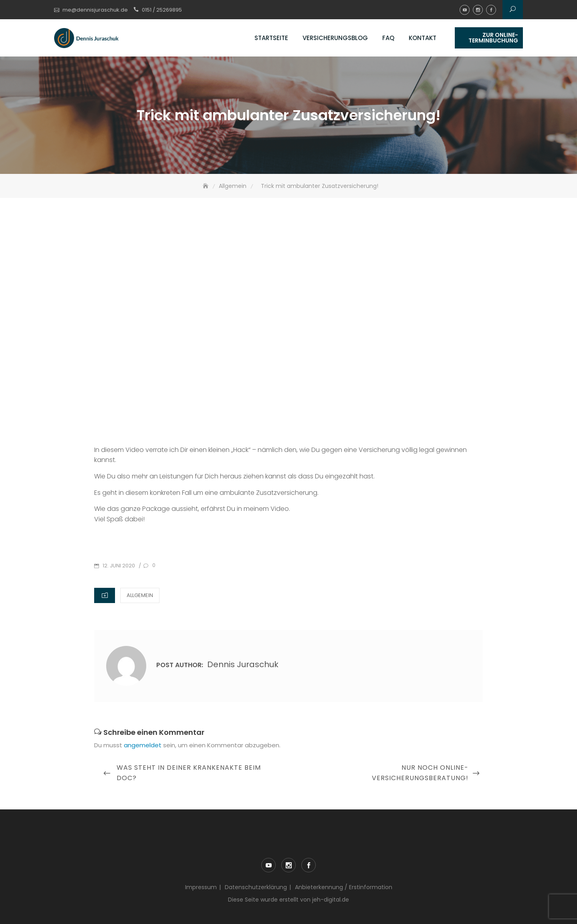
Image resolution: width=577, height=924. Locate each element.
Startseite (271, 38)
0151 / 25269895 (162, 10)
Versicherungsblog (335, 38)
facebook (491, 10)
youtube (465, 10)
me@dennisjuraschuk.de (95, 10)
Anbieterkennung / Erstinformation (344, 887)
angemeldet (143, 745)
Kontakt (423, 38)
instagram (478, 10)
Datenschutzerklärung (256, 887)
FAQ (388, 38)
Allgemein (140, 595)
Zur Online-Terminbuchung (493, 38)
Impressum (201, 887)
